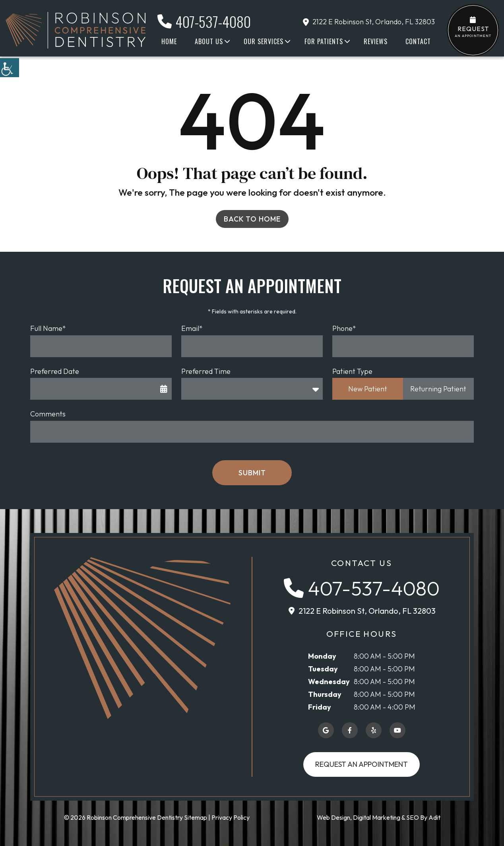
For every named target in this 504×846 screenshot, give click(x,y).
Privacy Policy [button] (231, 817)
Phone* (344, 328)
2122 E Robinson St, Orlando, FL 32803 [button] (369, 22)
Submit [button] (252, 473)
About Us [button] (209, 41)
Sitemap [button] (196, 817)
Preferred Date (55, 371)
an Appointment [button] (473, 27)
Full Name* (48, 328)
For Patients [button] (324, 41)
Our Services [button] (264, 41)
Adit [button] (434, 817)
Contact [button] (418, 41)
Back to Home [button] (252, 219)
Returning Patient (438, 389)
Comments (48, 414)
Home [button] (169, 41)
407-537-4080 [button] (204, 21)
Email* (192, 328)
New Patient (368, 389)
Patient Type (352, 371)
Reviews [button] (376, 41)
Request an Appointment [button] (362, 764)
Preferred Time (206, 371)
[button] (10, 68)
